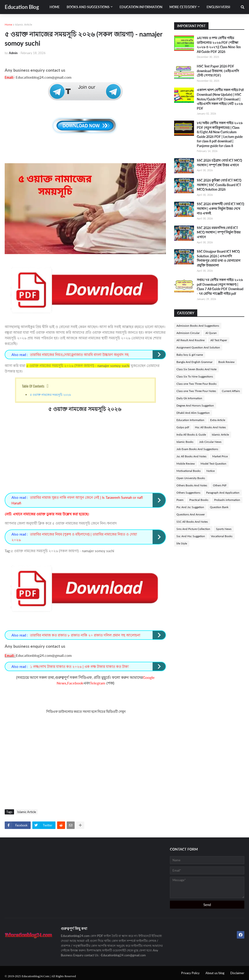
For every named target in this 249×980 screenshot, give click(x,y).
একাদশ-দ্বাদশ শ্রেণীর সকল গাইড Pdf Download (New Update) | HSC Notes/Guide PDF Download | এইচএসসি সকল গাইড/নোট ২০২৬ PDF (220, 99)
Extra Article (218, 420)
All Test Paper (219, 340)
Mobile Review (186, 464)
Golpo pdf (183, 427)
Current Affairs (231, 391)
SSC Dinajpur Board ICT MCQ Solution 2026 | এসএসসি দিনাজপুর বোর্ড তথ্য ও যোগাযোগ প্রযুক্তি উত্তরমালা (219, 258)
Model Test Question (213, 464)
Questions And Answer (191, 514)
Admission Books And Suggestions (198, 326)
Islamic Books (185, 442)
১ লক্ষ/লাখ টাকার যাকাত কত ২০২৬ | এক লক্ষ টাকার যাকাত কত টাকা (79, 666)
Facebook (75, 683)
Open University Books (191, 478)
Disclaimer (237, 973)
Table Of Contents (33, 386)
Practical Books (199, 500)
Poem (180, 500)
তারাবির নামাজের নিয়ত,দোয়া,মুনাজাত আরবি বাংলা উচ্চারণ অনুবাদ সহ (79, 355)
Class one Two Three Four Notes (196, 391)
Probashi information (227, 500)
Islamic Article (24, 24)
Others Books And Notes (192, 485)
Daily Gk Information (189, 398)
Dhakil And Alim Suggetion (193, 413)
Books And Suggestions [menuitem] (88, 7)
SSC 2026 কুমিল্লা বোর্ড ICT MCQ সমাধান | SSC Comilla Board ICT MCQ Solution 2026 (219, 185)
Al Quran (211, 333)
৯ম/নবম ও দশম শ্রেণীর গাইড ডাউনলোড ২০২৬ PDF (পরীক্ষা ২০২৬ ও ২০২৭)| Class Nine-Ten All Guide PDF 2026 (219, 45)
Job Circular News (210, 442)
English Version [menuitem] (221, 7)
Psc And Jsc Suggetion (190, 507)
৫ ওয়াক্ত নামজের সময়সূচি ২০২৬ (51, 394)
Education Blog (22, 7)
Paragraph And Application (223, 493)
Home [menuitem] (55, 7)
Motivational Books (189, 471)
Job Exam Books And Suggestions (197, 449)
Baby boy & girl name (190, 355)
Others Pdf (220, 485)
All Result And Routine (190, 340)
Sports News (224, 529)
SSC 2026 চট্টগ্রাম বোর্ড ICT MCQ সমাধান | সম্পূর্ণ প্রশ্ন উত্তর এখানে (219, 163)
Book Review (226, 362)
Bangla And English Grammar (194, 362)
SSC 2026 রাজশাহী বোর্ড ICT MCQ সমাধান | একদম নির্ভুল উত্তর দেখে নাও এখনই (220, 208)
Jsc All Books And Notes (191, 456)
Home (8, 24)
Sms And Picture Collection (193, 529)
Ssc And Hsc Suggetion (191, 536)
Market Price (220, 456)
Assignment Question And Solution (198, 347)
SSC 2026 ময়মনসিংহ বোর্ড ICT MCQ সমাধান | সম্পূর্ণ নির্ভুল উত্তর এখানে (219, 232)
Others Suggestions (188, 493)
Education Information (190, 420)
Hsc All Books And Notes (210, 427)
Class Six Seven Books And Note (196, 369)
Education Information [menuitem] (141, 7)
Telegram (97, 683)
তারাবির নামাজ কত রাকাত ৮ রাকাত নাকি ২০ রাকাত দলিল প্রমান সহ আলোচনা (85, 635)
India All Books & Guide (191, 435)
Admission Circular (188, 333)
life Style (182, 543)
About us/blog (215, 973)
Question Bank (219, 507)
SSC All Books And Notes (192, 522)
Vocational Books (222, 536)
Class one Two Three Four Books (196, 384)
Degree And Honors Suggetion (195, 405)
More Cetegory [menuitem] (183, 7)
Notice (211, 471)
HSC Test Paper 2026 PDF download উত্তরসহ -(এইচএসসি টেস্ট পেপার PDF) (218, 71)
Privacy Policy (190, 973)
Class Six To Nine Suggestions (195, 376)
